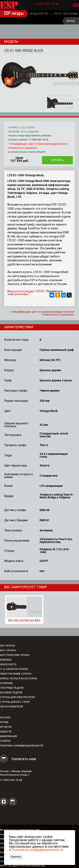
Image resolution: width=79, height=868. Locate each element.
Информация (8, 736)
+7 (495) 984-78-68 (46, 4)
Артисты (6, 727)
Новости (6, 732)
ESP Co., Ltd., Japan (9, 866)
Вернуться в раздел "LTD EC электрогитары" (26, 293)
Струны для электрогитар (18, 697)
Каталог (5, 718)
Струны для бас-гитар (15, 702)
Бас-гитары (8, 650)
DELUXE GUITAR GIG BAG (24, 621)
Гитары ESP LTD (39, 14)
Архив (4, 722)
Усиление (6, 683)
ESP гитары (14, 14)
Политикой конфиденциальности (37, 850)
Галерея (5, 741)
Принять (16, 857)
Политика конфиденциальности (22, 746)
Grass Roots (8, 664)
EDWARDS (6, 660)
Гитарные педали (12, 688)
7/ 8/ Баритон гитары (14, 669)
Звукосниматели (11, 707)
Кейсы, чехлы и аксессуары (19, 679)
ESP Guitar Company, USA (33, 866)
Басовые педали (11, 693)
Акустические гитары (15, 655)
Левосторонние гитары (16, 674)
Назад (71, 21)
